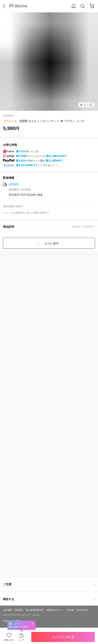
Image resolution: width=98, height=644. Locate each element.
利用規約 (19, 610)
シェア (21, 640)
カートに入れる (63, 637)
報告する (49, 599)
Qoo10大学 (82, 610)
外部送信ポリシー (55, 610)
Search (83, 6)
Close (32, 624)
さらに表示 (52, 243)
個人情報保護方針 (35, 610)
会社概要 (7, 610)
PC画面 (70, 610)
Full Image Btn (91, 105)
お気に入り (9, 640)
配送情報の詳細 (12, 206)
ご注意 (49, 584)
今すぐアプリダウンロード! (17, 615)
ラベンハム (10, 121)
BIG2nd (21, 6)
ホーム (36, 615)
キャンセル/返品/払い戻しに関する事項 (25, 213)
